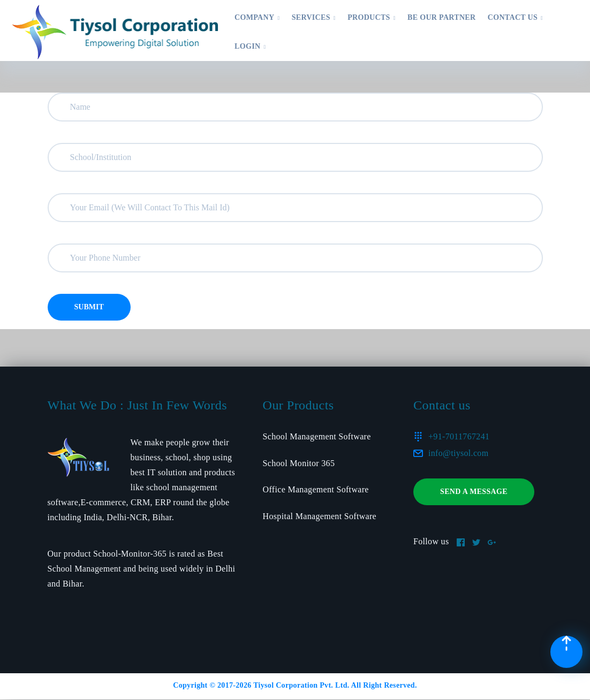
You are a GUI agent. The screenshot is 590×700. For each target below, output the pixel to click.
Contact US (515, 18)
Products (372, 18)
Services (314, 18)
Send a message (474, 492)
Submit (89, 307)
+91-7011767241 (459, 436)
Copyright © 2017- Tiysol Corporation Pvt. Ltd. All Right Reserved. (295, 685)
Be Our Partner (441, 18)
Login (250, 47)
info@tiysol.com (458, 453)
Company (257, 18)
